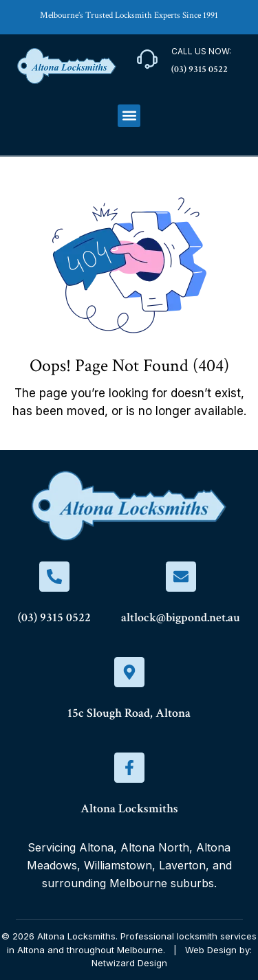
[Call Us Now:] (147, 59)
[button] (129, 116)
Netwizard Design (129, 963)
